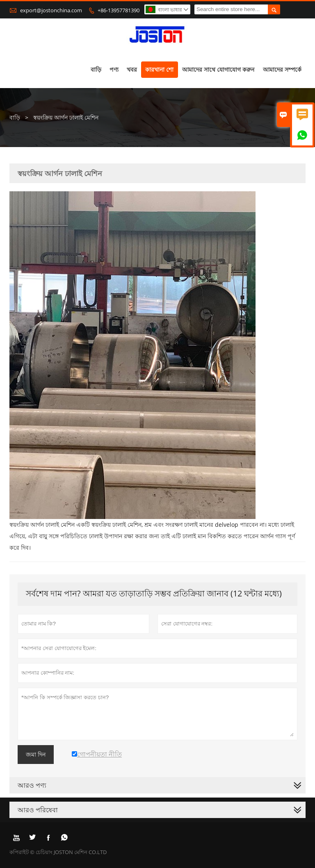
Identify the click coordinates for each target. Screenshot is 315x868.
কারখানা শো (159, 69)
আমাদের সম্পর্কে (282, 69)
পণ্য (114, 69)
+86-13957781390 (119, 10)
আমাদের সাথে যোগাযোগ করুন (218, 69)
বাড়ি (96, 69)
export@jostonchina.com (51, 10)
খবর (132, 69)
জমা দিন (36, 755)
